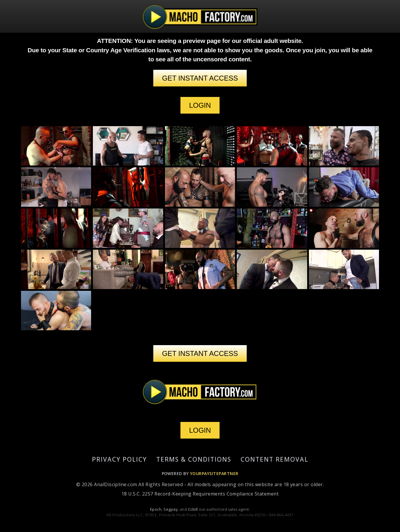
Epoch (156, 509)
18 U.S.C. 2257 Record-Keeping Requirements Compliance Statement (200, 494)
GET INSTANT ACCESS (200, 78)
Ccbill (193, 509)
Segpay (171, 509)
